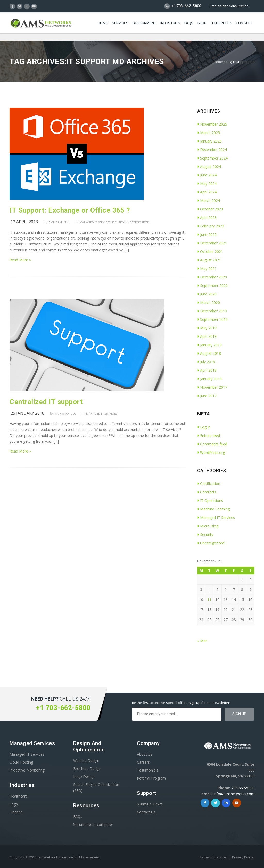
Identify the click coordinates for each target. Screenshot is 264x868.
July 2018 (206, 362)
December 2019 (212, 311)
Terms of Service (213, 857)
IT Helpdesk (221, 23)
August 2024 (209, 167)
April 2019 (207, 336)
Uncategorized (137, 222)
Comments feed (212, 444)
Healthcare (19, 796)
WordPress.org (211, 452)
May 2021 (207, 268)
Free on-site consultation (229, 6)
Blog (202, 23)
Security (118, 222)
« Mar (202, 641)
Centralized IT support (46, 402)
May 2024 (207, 184)
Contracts (207, 492)
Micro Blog (208, 526)
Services (120, 23)
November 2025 (212, 124)
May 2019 (207, 328)
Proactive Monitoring (27, 770)
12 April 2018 (24, 222)
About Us (145, 754)
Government (144, 23)
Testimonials (148, 770)
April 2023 (207, 218)
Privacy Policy (243, 857)
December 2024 (212, 150)
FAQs (189, 23)
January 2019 (209, 345)
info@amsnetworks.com (234, 794)
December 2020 (212, 277)
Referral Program (151, 778)
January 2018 (209, 379)
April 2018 (207, 370)
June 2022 (207, 234)
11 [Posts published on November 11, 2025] (209, 600)
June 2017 (207, 396)
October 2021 (210, 251)
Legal (14, 804)
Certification (209, 484)
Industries (170, 23)
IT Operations (210, 501)
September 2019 (212, 319)
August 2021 (209, 260)
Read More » (20, 260)
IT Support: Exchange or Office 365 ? (70, 210)
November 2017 (212, 387)
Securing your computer (93, 824)
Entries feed (209, 435)
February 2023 (211, 226)
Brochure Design (87, 769)
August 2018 (209, 353)
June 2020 (207, 294)
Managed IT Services (95, 222)
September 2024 (212, 158)
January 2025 (209, 141)
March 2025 (209, 133)
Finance (16, 812)
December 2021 (212, 243)
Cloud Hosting (21, 762)
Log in (204, 427)
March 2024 (209, 201)
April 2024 (207, 192)
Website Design (86, 761)
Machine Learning (213, 509)
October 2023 (210, 209)
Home (103, 23)
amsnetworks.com (53, 857)
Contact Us (146, 812)
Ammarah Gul (59, 222)
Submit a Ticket (150, 804)
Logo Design (84, 777)
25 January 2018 (27, 413)
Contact (244, 23)
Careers (143, 762)
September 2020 (212, 285)
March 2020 (209, 302)
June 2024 (207, 175)
